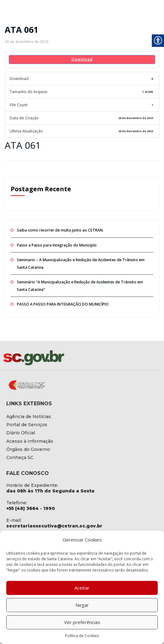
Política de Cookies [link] (82, 636)
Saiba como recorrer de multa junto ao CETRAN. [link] (60, 229)
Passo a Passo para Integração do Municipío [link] (56, 243)
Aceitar (82, 588)
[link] (26, 41)
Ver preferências (82, 622)
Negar (82, 605)
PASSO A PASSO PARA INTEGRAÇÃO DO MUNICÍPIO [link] (62, 301)
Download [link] (82, 59)
